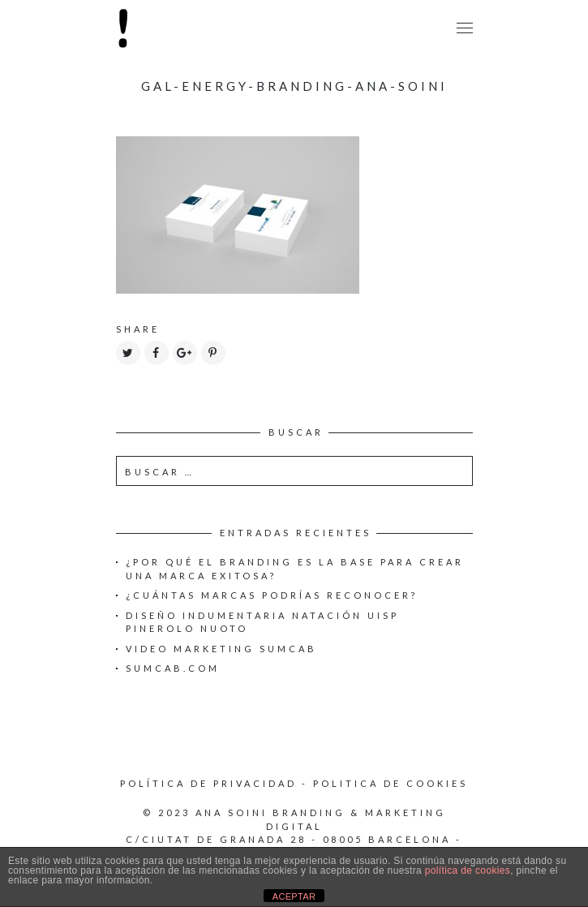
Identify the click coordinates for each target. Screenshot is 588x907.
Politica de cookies (391, 783)
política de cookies (468, 870)
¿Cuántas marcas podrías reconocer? (272, 595)
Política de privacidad (208, 783)
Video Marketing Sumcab (221, 649)
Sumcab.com (173, 668)
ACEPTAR (294, 896)
